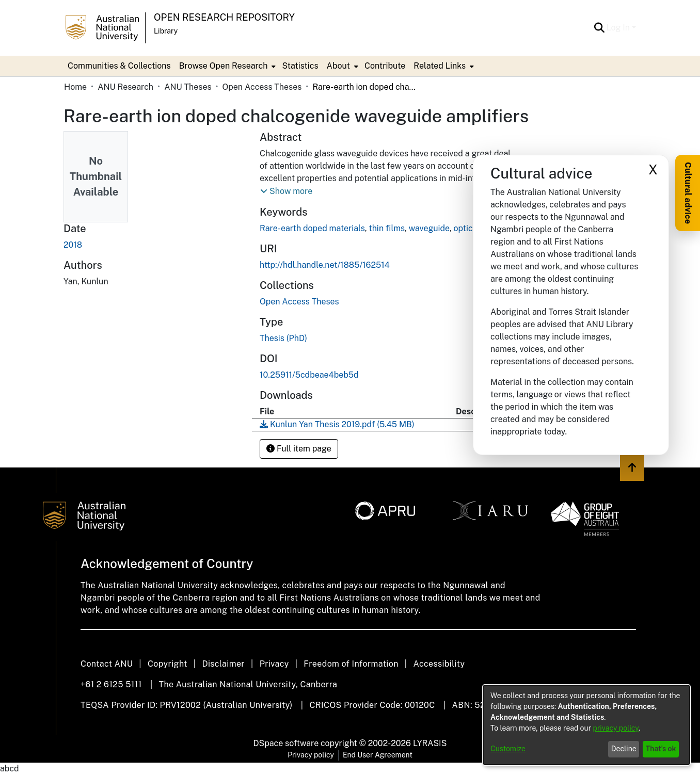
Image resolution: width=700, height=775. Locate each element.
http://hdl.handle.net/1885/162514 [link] (325, 265)
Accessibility (439, 664)
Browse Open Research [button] (224, 66)
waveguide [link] (429, 228)
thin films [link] (387, 228)
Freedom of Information (351, 664)
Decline (624, 749)
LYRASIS (430, 743)
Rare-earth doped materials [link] (312, 228)
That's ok (661, 749)
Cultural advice (688, 193)
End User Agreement (378, 755)
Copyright (168, 664)
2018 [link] (73, 245)
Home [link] (75, 87)
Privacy (274, 664)
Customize (508, 749)
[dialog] (586, 725)
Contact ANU (107, 664)
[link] (299, 302)
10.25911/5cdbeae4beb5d (309, 375)
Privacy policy (311, 755)
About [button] (338, 66)
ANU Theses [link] (188, 87)
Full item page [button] (299, 449)
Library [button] (166, 31)
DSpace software (286, 743)
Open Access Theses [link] (262, 87)
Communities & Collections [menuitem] (119, 66)
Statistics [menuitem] (300, 66)
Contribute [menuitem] (385, 66)
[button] (600, 28)
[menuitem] (227, 66)
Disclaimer (223, 664)
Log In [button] (619, 28)
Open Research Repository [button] (224, 17)
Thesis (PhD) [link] (283, 338)
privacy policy (616, 728)
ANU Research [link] (125, 87)
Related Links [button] (440, 66)
